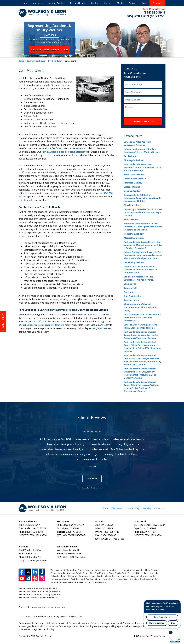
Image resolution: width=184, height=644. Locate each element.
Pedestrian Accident (134, 234)
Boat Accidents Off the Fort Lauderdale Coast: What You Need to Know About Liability (143, 198)
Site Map (147, 508)
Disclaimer (117, 508)
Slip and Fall (130, 284)
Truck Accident (131, 300)
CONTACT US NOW (143, 121)
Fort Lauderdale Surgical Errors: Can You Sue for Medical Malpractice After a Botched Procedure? (143, 245)
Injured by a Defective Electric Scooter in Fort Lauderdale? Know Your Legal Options (143, 212)
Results (94, 3)
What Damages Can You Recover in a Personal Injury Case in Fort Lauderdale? (143, 318)
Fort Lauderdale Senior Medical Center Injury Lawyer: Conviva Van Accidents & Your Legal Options (142, 335)
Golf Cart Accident (133, 296)
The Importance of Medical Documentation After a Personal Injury (140, 307)
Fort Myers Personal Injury (40, 592)
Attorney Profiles (56, 3)
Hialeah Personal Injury (39, 598)
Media (120, 3)
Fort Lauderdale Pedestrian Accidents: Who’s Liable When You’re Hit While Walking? (142, 167)
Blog (144, 3)
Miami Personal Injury (38, 588)
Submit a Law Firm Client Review (92, 488)
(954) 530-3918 (99, 328)
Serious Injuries (132, 187)
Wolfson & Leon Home (42, 13)
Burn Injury (130, 292)
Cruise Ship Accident (134, 262)
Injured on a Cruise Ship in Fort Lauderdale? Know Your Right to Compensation (140, 270)
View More (92, 479)
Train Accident (131, 220)
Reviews (107, 3)
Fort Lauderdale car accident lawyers (43, 325)
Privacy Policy (132, 508)
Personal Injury (77, 3)
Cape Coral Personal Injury (40, 595)
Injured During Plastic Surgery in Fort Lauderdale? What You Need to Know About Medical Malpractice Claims (143, 255)
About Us (38, 3)
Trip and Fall (130, 288)
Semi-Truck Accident (134, 175)
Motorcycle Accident (134, 160)
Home (24, 3)
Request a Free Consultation (49, 50)
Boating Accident (133, 191)
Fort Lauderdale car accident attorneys (64, 152)
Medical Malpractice (134, 238)
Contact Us (158, 3)
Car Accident (130, 156)
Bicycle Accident (132, 205)
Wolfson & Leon (44, 636)
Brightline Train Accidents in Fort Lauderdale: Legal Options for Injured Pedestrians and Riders (143, 227)
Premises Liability (133, 183)
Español (133, 3)
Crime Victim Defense (135, 179)
